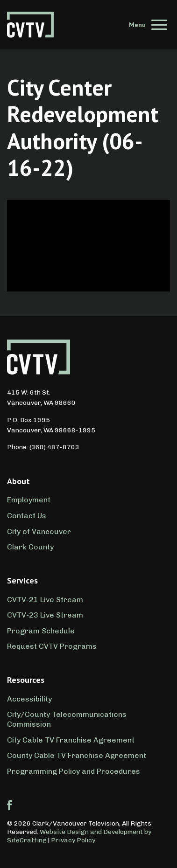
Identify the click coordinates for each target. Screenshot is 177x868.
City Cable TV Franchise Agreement (71, 740)
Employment (29, 500)
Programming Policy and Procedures (74, 771)
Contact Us (27, 516)
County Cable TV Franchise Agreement (77, 755)
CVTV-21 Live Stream (45, 600)
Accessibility (29, 699)
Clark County (30, 547)
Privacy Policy (73, 840)
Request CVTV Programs (52, 646)
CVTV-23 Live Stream (45, 615)
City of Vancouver (39, 531)
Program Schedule (41, 631)
